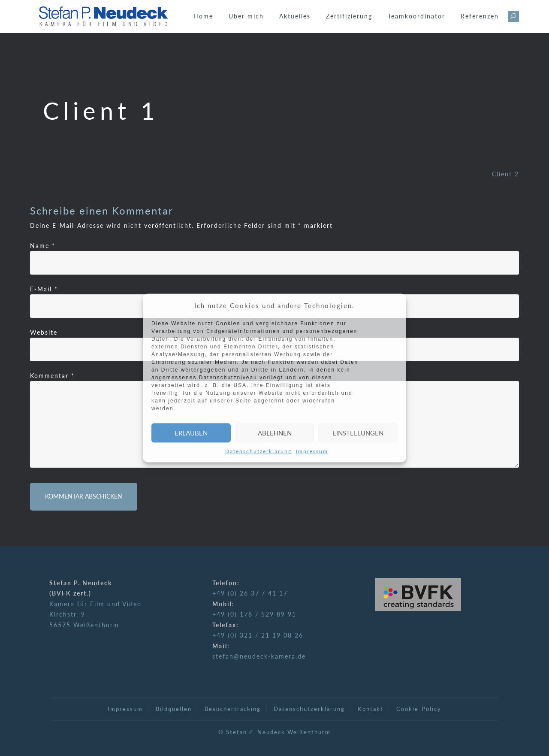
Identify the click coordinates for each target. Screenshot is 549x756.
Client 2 (505, 174)
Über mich (246, 16)
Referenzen (480, 16)
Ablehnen (275, 433)
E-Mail (44, 289)
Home (203, 16)
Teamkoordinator (416, 16)
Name (43, 246)
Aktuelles (295, 16)
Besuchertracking (233, 709)
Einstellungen (358, 433)
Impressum (312, 452)
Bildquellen (174, 709)
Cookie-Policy (419, 709)
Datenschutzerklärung (258, 452)
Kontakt (371, 709)
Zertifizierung (349, 16)
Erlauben (191, 433)
